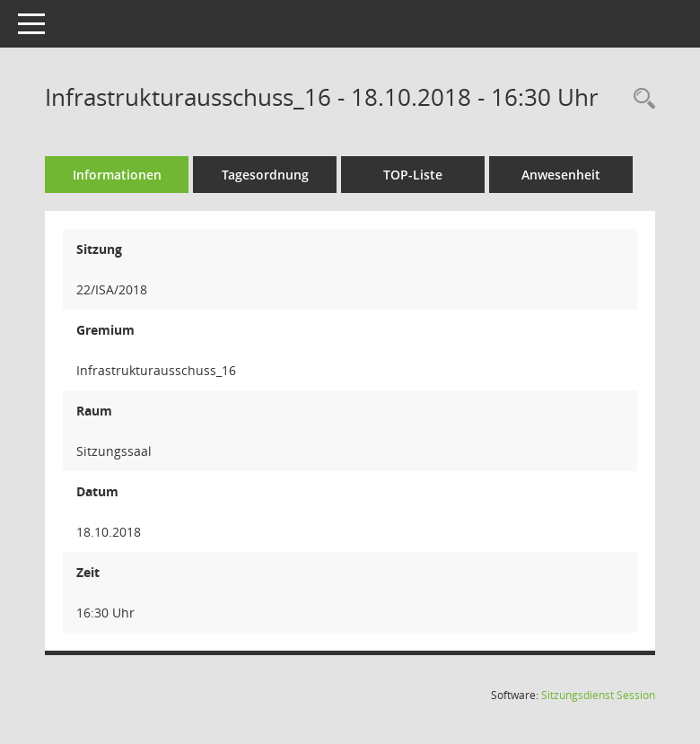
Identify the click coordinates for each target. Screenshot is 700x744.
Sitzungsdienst (598, 695)
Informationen (117, 175)
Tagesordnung (265, 175)
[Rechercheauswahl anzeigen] (640, 99)
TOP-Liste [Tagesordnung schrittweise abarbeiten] (413, 175)
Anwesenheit (561, 175)
